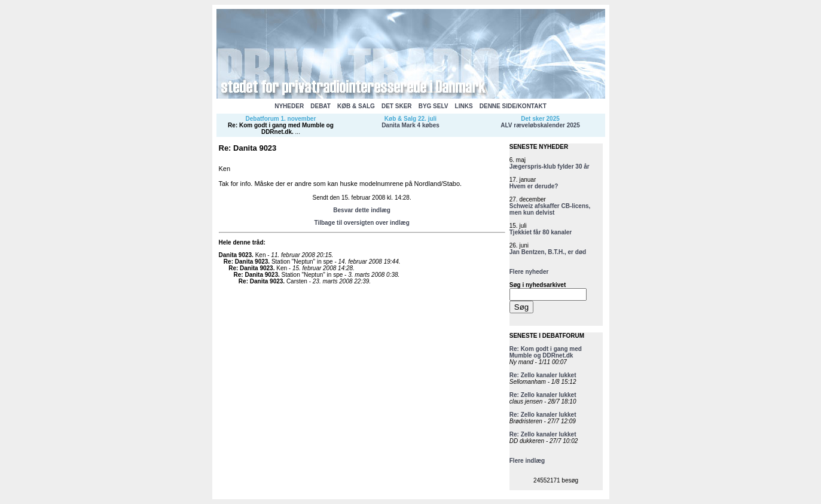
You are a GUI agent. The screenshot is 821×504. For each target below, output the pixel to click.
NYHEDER (289, 106)
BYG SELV (434, 106)
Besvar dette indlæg (362, 210)
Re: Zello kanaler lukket (543, 375)
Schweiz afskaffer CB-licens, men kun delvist (550, 209)
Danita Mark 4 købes (410, 125)
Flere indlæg (527, 461)
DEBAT (321, 106)
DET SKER (397, 106)
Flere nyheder (529, 272)
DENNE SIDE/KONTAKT (513, 106)
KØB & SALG (356, 106)
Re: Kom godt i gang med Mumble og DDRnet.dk (281, 129)
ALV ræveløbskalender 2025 (540, 125)
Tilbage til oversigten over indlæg (361, 223)
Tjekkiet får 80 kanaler (541, 232)
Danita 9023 (236, 255)
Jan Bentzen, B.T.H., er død (548, 252)
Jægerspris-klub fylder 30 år (550, 167)
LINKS (464, 106)
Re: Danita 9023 (246, 262)
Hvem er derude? (534, 186)
